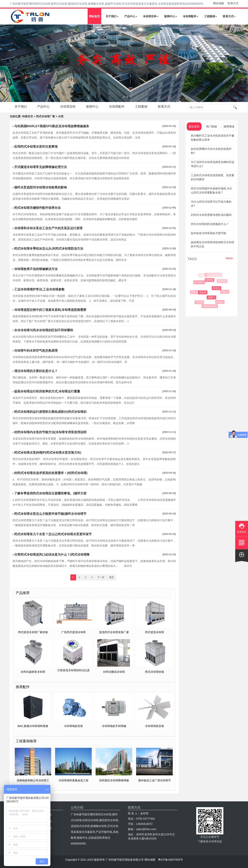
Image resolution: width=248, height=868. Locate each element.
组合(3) (204, 292)
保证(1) (217, 288)
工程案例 (211, 16)
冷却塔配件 (191, 16)
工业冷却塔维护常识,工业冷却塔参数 (39, 289)
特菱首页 (28, 116)
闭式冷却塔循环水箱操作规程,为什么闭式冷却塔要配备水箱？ (212, 190)
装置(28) (223, 281)
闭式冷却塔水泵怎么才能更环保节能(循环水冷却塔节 (50, 514)
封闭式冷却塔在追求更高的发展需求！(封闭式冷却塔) (51, 473)
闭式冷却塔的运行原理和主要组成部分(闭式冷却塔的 (50, 412)
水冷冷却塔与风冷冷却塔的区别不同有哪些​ (44, 330)
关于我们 (112, 16)
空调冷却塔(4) (210, 306)
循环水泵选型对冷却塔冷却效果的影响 (41, 187)
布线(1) (225, 292)
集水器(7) (200, 282)
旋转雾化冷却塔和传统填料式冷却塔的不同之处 (213, 244)
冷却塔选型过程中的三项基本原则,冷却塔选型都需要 (50, 310)
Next (4, 63)
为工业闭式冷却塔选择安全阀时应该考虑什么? (213, 164)
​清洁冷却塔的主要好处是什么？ (36, 371)
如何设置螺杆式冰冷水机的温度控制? (211, 151)
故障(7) (212, 297)
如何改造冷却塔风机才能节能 (208, 233)
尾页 (111, 577)
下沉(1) (200, 302)
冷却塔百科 (151, 16)
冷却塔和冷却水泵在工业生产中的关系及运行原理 (48, 228)
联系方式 (233, 3)
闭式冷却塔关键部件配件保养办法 (37, 208)
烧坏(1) (195, 292)
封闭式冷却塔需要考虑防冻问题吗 (211, 215)
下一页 (101, 577)
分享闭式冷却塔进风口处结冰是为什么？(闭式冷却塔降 (52, 555)
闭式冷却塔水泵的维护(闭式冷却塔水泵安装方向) (48, 453)
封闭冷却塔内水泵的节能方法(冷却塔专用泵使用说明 (50, 432)
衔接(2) (221, 302)
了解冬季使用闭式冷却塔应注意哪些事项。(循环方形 (50, 493)
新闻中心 (171, 16)
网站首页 (94, 16)
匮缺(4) (203, 275)
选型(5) (210, 280)
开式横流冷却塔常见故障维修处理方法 (41, 167)
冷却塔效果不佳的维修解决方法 (36, 269)
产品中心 (131, 16)
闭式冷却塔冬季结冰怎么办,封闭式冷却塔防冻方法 (49, 249)
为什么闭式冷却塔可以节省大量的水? (211, 204)
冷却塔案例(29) (214, 275)
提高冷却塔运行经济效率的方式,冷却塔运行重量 (47, 391)
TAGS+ (229, 258)
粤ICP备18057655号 (170, 860)
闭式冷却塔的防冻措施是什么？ (210, 224)
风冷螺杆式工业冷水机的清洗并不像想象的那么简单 (213, 138)
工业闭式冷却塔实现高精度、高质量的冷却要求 (213, 177)
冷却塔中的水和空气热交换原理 (36, 351)
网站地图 (219, 3)
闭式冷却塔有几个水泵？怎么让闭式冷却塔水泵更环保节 (53, 534)
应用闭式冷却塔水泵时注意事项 (36, 147)
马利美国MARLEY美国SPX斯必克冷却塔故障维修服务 (52, 126)
